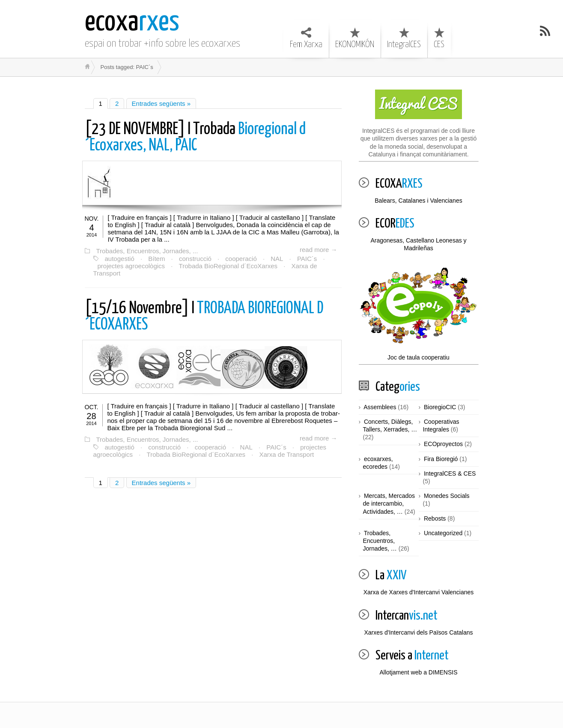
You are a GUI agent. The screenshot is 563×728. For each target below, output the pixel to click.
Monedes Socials (447, 496)
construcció (195, 259)
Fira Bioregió (441, 459)
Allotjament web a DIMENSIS (418, 672)
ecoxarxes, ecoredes (378, 463)
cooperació (241, 259)
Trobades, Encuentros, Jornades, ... (147, 251)
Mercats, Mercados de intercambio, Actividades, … (389, 503)
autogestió (120, 259)
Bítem (156, 259)
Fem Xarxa (306, 38)
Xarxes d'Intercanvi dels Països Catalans (418, 632)
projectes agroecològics (131, 266)
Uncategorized (443, 533)
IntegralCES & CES (450, 473)
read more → (319, 250)
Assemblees (380, 407)
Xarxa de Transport (287, 454)
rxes (132, 22)
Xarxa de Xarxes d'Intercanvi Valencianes (419, 592)
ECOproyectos (443, 444)
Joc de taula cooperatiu (419, 313)
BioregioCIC (440, 407)
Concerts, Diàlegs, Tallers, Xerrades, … (390, 425)
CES (439, 38)
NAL (277, 259)
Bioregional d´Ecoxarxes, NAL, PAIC (195, 138)
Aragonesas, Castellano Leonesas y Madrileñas (418, 244)
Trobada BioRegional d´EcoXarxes (228, 266)
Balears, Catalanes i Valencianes (418, 201)
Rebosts (435, 518)
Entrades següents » (161, 103)
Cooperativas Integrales (441, 425)
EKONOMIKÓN (355, 38)
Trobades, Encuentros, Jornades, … (380, 541)
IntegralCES (404, 38)
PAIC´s (307, 259)
